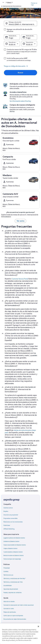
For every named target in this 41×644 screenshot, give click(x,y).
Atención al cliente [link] (9, 602)
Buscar (20, 73)
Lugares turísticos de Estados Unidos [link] (14, 538)
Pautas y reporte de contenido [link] (13, 593)
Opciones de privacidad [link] (11, 589)
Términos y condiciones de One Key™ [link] (15, 578)
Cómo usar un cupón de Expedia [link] (13, 616)
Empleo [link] (6, 511)
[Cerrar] (38, 626)
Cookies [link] (6, 571)
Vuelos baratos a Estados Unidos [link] (13, 552)
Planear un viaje (34, 4)
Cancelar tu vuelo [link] (9, 609)
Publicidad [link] (7, 525)
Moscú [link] (9, 2)
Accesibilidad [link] (8, 586)
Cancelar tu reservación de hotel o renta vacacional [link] (19, 605)
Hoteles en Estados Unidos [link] (11, 541)
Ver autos (20, 221)
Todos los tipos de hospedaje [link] (12, 559)
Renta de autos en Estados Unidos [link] (14, 555)
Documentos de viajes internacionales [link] (15, 619)
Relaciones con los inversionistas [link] (13, 522)
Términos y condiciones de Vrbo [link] (13, 582)
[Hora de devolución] (29, 44)
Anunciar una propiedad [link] (11, 515)
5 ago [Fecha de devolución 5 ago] (28, 38)
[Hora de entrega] (12, 44)
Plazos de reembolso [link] (10, 612)
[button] (20, 66)
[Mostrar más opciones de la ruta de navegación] (3, 2)
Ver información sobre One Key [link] (20, 101)
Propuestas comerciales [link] (10, 518)
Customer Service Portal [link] (20, 279)
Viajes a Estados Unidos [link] (10, 548)
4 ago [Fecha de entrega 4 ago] (11, 38)
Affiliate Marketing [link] (9, 529)
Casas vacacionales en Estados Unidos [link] (15, 545)
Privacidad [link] (7, 568)
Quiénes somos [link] (8, 508)
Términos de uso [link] (8, 575)
